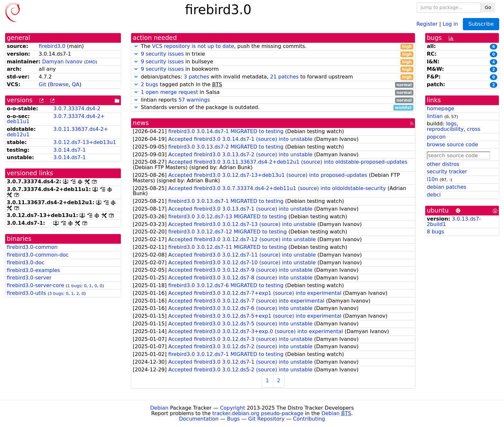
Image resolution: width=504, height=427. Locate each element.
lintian (435, 116)
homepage (441, 109)
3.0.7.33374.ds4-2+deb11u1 (56, 119)
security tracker (447, 172)
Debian (159, 408)
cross (474, 129)
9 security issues (162, 54)
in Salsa (273, 92)
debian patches (447, 187)
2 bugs (149, 84)
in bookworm (273, 69)
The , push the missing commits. (273, 46)
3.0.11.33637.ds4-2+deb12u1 (57, 132)
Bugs (233, 419)
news (141, 123)
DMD (91, 62)
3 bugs (56, 293)
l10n (432, 179)
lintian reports (273, 100)
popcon (436, 137)
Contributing (309, 419)
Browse (59, 84)
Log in (450, 24)
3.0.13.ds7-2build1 (454, 222)
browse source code (452, 145)
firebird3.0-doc (26, 263)
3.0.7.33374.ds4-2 (77, 109)
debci (434, 195)
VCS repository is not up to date (193, 46)
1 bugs (74, 286)
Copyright (232, 408)
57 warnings (194, 100)
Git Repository (266, 419)
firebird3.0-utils (26, 293)
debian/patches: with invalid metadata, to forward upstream (273, 77)
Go (488, 7)
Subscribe (481, 24)
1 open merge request (169, 92)
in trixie (273, 54)
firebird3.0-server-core (35, 285)
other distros (443, 164)
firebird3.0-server (29, 278)
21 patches (284, 77)
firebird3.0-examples (33, 270)
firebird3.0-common (32, 247)
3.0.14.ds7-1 (70, 150)
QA (76, 84)
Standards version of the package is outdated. (273, 108)
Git (43, 84)
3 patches (197, 77)
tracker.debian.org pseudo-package (258, 413)
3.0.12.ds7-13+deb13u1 (85, 142)
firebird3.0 (52, 46)
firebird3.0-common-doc (38, 255)
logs (451, 124)
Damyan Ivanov (62, 62)
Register (427, 24)
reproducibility (445, 129)
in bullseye (273, 62)
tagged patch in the (273, 85)
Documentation (199, 419)
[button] (136, 46)
